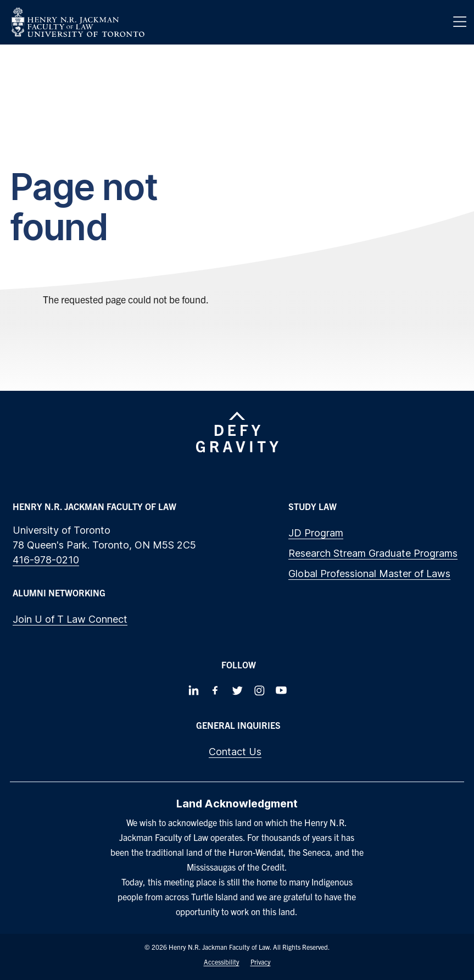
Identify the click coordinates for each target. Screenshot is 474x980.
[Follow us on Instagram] (259, 690)
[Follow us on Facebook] (215, 690)
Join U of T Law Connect (70, 619)
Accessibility (222, 962)
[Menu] (460, 22)
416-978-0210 (46, 560)
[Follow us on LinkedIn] (193, 690)
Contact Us (235, 752)
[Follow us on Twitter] (237, 690)
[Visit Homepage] (78, 22)
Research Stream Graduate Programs (373, 553)
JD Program (316, 533)
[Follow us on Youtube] (281, 690)
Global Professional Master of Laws (369, 574)
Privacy (261, 962)
